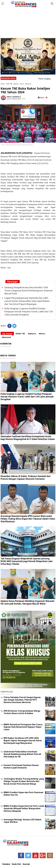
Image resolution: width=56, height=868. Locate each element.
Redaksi (6, 864)
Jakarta (16, 84)
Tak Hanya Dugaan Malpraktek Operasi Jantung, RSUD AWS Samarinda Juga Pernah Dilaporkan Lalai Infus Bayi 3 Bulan (27, 561)
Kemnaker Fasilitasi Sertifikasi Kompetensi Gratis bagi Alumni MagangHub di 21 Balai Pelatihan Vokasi (28, 438)
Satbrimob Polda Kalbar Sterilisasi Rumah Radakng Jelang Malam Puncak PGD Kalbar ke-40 (22, 754)
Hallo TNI (9, 84)
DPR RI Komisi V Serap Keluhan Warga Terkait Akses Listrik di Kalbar (22, 712)
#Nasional (6, 337)
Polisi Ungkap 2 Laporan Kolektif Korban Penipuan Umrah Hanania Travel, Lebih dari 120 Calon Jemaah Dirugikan (29, 312)
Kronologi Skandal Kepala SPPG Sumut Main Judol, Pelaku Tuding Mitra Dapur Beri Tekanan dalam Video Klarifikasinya (28, 519)
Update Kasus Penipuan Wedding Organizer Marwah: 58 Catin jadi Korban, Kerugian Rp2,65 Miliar (28, 602)
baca (41, 97)
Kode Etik (16, 864)
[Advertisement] (28, 19)
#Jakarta (32, 334)
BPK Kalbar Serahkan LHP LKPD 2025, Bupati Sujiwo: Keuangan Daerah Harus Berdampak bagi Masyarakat (23, 741)
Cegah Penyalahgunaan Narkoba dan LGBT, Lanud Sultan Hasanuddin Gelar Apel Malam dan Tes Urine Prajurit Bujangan (27, 301)
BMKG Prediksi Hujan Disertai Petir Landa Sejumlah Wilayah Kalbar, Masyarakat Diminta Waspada (24, 809)
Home (3, 84)
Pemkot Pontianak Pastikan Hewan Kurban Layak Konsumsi (21, 766)
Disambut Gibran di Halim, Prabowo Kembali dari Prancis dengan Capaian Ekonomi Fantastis (26, 478)
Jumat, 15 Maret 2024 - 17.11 (16, 99)
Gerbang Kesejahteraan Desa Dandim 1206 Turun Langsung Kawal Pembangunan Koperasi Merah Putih (29, 290)
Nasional (28, 84)
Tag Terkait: (7, 334)
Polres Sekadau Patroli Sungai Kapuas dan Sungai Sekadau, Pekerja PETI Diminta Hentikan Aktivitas (22, 700)
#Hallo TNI (20, 334)
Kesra (22, 84)
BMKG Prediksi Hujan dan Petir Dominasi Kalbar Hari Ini (23, 794)
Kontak (26, 864)
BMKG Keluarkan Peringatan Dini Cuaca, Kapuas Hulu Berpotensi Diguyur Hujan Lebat (23, 727)
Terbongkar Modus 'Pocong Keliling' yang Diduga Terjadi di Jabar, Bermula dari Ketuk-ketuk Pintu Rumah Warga (24, 781)
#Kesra (42, 334)
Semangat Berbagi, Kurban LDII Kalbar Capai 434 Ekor (23, 821)
